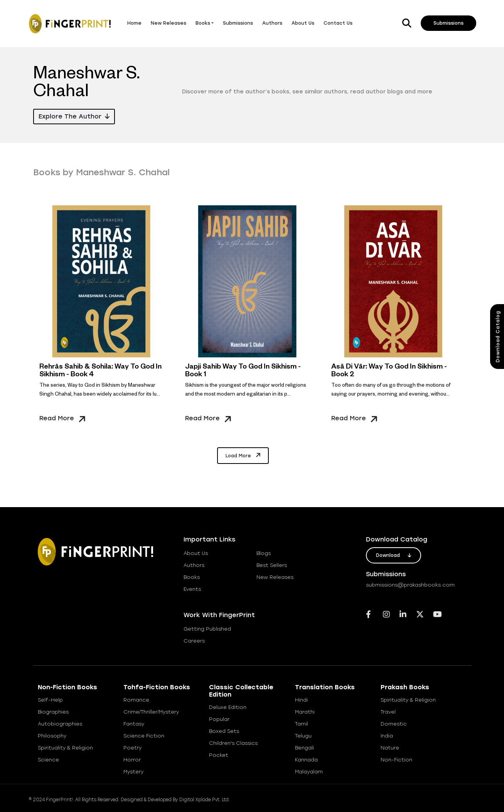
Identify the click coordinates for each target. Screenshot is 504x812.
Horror (132, 760)
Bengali (304, 748)
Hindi (301, 700)
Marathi (305, 712)
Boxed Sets (224, 731)
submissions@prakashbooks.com (410, 585)
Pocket (219, 755)
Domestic (394, 724)
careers (194, 641)
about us (196, 553)
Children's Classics (233, 743)
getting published (207, 629)
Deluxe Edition (228, 707)
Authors (272, 23)
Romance (136, 700)
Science (48, 760)
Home (134, 23)
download (394, 555)
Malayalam (309, 772)
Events (192, 589)
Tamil (302, 724)
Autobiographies (60, 724)
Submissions (238, 23)
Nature (390, 748)
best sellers (272, 565)
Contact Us (338, 23)
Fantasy (134, 724)
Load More (244, 455)
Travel (388, 712)
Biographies (53, 712)
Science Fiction (144, 736)
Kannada (306, 760)
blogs (264, 553)
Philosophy (52, 736)
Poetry (132, 748)
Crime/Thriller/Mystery (151, 712)
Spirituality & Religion (65, 748)
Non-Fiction (396, 760)
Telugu (303, 736)
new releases (275, 577)
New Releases (169, 23)
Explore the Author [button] (74, 116)
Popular (219, 719)
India (387, 736)
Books (203, 23)
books (192, 577)
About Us (303, 23)
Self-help (50, 700)
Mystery (133, 772)
